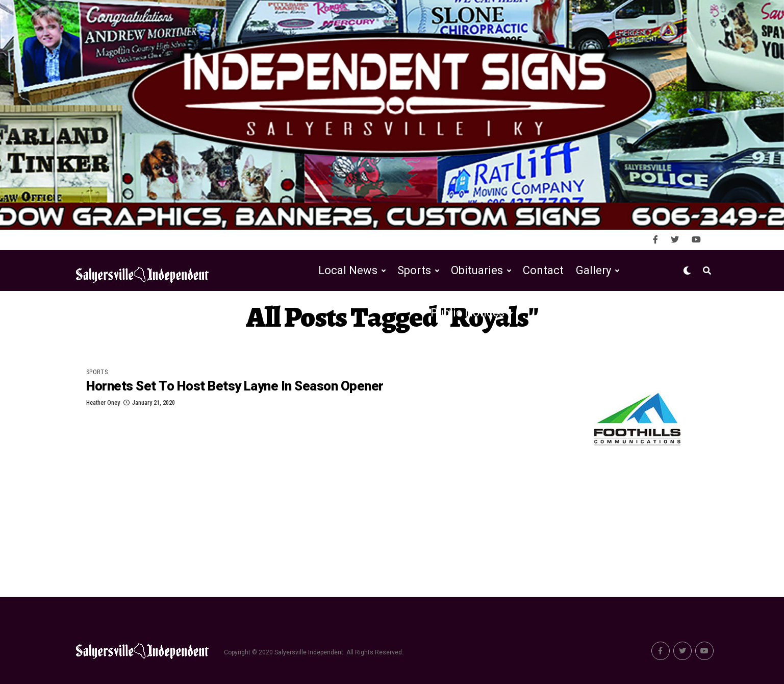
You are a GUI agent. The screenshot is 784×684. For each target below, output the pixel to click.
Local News (348, 270)
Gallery (593, 270)
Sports (414, 270)
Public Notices (467, 313)
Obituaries (477, 270)
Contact (543, 270)
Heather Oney (103, 403)
